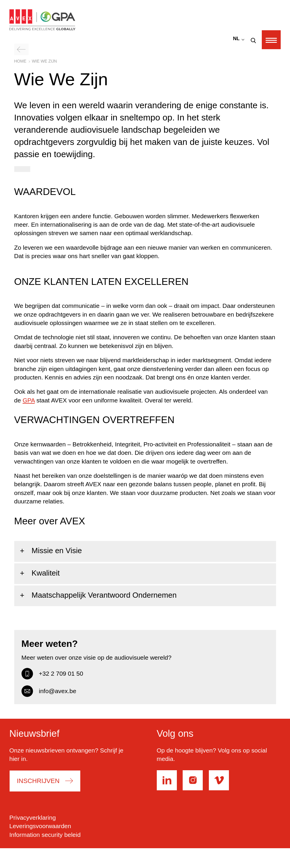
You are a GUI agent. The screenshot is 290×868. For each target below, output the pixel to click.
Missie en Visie (57, 551)
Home (20, 61)
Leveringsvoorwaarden (40, 826)
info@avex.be (49, 691)
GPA (29, 400)
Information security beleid (45, 835)
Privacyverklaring (33, 818)
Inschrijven (39, 781)
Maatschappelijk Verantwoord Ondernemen (104, 595)
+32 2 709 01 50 (52, 674)
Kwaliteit (46, 573)
